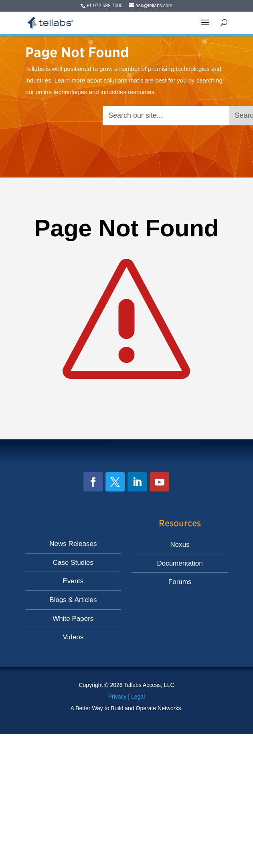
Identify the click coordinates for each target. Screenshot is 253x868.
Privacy (117, 697)
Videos (73, 637)
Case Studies (73, 563)
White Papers (73, 619)
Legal (138, 697)
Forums (180, 582)
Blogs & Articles (73, 600)
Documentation (180, 563)
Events (73, 581)
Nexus (180, 545)
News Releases (73, 544)
